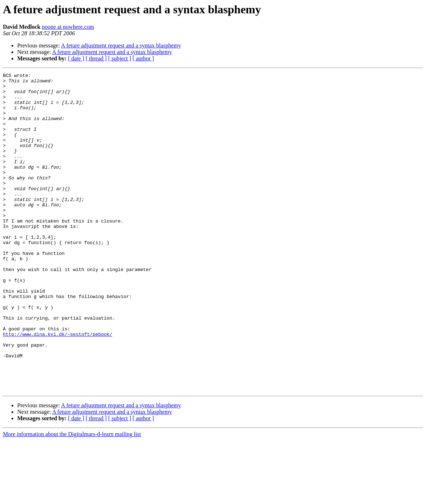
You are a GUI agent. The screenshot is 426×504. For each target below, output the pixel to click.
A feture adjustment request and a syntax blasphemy (121, 45)
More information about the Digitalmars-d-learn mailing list (72, 498)
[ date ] (76, 58)
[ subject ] (120, 58)
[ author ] (143, 58)
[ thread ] (96, 58)
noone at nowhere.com (68, 27)
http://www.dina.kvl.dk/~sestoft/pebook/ (58, 387)
